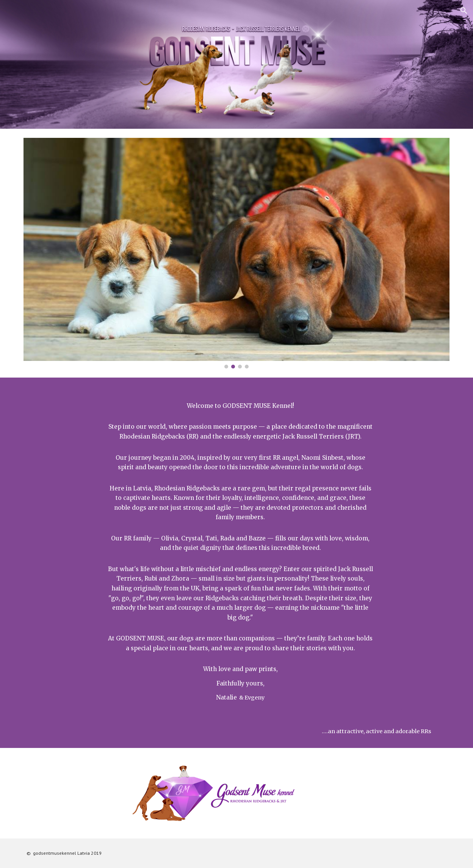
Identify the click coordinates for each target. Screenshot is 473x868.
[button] (464, 11)
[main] (236, 546)
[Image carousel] (236, 253)
